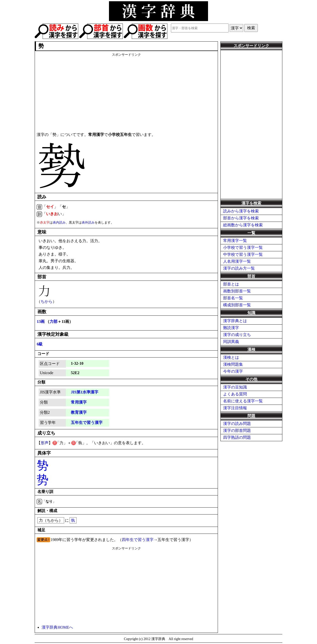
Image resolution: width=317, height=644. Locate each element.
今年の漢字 (233, 371)
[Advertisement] (126, 92)
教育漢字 (79, 412)
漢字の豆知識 (235, 387)
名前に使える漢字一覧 (243, 401)
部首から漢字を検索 (241, 218)
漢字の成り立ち (237, 335)
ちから (47, 301)
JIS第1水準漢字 (85, 392)
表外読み (88, 223)
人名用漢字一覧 (237, 261)
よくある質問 (235, 394)
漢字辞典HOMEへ (57, 627)
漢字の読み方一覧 (239, 268)
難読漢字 (231, 328)
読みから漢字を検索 (241, 211)
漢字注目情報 (235, 408)
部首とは (231, 284)
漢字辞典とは (235, 321)
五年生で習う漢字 (87, 423)
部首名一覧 (233, 298)
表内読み (59, 223)
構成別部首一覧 (237, 305)
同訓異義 (231, 342)
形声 (45, 443)
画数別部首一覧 (237, 291)
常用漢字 (79, 402)
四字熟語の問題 (237, 437)
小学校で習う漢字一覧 (243, 247)
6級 (40, 344)
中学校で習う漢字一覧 (243, 254)
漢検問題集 (233, 364)
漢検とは (231, 357)
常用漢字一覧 (235, 241)
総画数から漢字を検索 (243, 225)
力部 (53, 322)
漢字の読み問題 (237, 424)
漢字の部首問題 (237, 430)
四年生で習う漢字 (138, 540)
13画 (41, 322)
